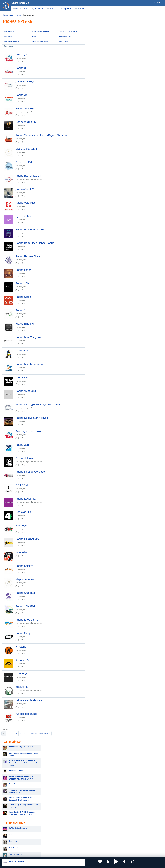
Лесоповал (98, 121)
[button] (106, 863)
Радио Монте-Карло (140, 85)
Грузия (42, 847)
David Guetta (98, 192)
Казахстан (108, 834)
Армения (75, 838)
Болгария (107, 838)
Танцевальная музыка (68, 31)
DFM (133, 53)
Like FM (135, 163)
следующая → (45, 819)
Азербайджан (77, 847)
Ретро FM (135, 79)
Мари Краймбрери (101, 134)
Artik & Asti (97, 146)
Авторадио (136, 105)
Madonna (97, 172)
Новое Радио (137, 40)
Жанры (53, 8)
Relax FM (135, 137)
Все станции (22, 8)
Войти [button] (157, 3)
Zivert (95, 153)
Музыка (67, 8)
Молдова (75, 834)
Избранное (83, 8)
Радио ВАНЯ (137, 66)
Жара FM (135, 156)
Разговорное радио (24, 119)
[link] (6, 6)
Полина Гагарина (100, 179)
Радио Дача (136, 131)
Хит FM (135, 111)
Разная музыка (23, 58)
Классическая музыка (41, 42)
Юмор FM (136, 92)
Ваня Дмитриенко (100, 198)
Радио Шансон (138, 124)
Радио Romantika (139, 150)
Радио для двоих (138, 144)
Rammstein (98, 159)
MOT (95, 140)
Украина (42, 834)
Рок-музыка (9, 36)
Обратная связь (79, 854)
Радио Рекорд (137, 72)
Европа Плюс (137, 46)
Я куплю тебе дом (106, 26)
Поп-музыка (9, 31)
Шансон (35, 36)
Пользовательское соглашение (34, 854)
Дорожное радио (138, 118)
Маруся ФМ (136, 33)
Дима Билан (98, 166)
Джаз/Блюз (64, 42)
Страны (39, 8)
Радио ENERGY (138, 59)
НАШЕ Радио (137, 98)
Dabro (96, 185)
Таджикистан (44, 838)
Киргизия (10, 838)
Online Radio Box (21, 3)
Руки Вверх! (98, 127)
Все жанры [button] (9, 46)
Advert (98, 63)
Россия (10, 834)
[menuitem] (21, 9)
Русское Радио (138, 27)
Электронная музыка (40, 31)
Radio (101, 49)
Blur (95, 114)
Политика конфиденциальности (59, 854)
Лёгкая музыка (65, 36)
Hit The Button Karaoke (102, 108)
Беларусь (10, 847)
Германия (107, 847)
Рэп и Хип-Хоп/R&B (12, 42)
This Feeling (109, 42)
